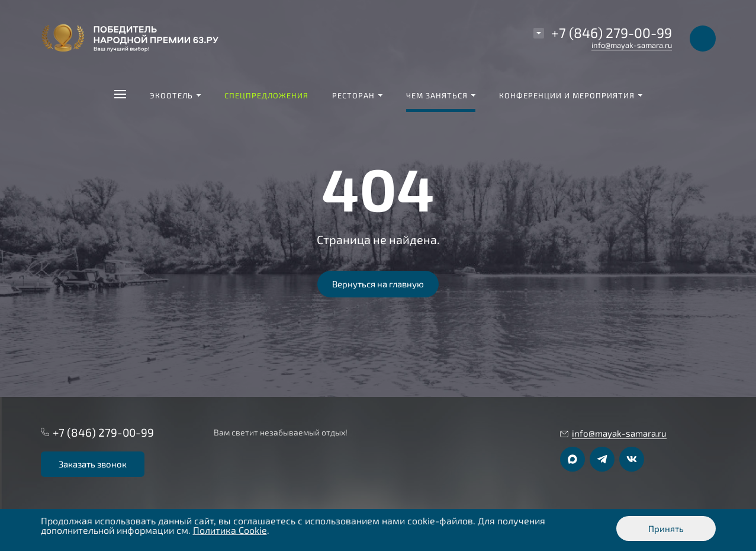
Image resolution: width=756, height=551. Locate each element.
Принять (666, 528)
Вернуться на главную (378, 284)
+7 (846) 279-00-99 (612, 33)
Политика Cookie (230, 530)
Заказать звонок (93, 464)
